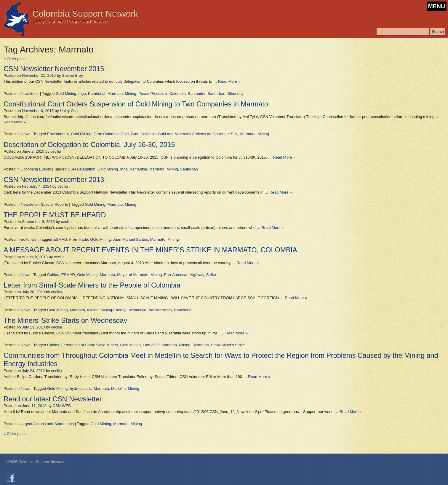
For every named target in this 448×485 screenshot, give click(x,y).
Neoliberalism (160, 310)
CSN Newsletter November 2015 (54, 69)
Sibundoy (236, 94)
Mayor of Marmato (133, 275)
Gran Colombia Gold (111, 134)
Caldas (53, 275)
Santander (197, 94)
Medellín (118, 389)
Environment (58, 134)
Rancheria (183, 310)
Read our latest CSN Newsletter (53, 399)
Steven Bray (72, 75)
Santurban (216, 94)
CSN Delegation (81, 169)
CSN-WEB (62, 406)
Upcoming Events (36, 169)
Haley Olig (69, 111)
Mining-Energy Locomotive (124, 310)
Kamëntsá (97, 94)
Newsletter (30, 94)
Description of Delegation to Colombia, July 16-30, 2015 (89, 145)
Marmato (115, 94)
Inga (82, 94)
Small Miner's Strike (228, 345)
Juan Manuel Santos (131, 239)
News (26, 134)
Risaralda (201, 345)
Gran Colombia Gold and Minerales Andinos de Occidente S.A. (185, 134)
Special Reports (55, 204)
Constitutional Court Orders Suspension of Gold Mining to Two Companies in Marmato (136, 104)
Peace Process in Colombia (162, 94)
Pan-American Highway (184, 275)
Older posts (15, 59)
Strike (211, 275)
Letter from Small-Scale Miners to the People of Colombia (92, 285)
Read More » (229, 81)
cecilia (56, 151)
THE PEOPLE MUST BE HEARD (55, 215)
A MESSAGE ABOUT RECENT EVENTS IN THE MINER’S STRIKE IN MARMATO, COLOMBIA (150, 250)
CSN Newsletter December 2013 (54, 180)
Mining (130, 94)
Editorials (29, 239)
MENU (437, 6)
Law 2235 (151, 345)
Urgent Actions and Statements (47, 424)
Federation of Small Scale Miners (90, 345)
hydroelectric (81, 389)
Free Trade (79, 239)
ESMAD (60, 239)
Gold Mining (66, 94)
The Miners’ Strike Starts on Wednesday (65, 320)
